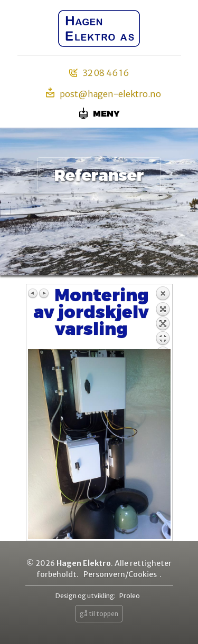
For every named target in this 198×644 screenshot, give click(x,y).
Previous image (33, 293)
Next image (44, 293)
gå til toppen (99, 614)
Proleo (130, 596)
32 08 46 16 (99, 73)
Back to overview (163, 318)
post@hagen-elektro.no (103, 93)
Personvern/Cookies (120, 574)
